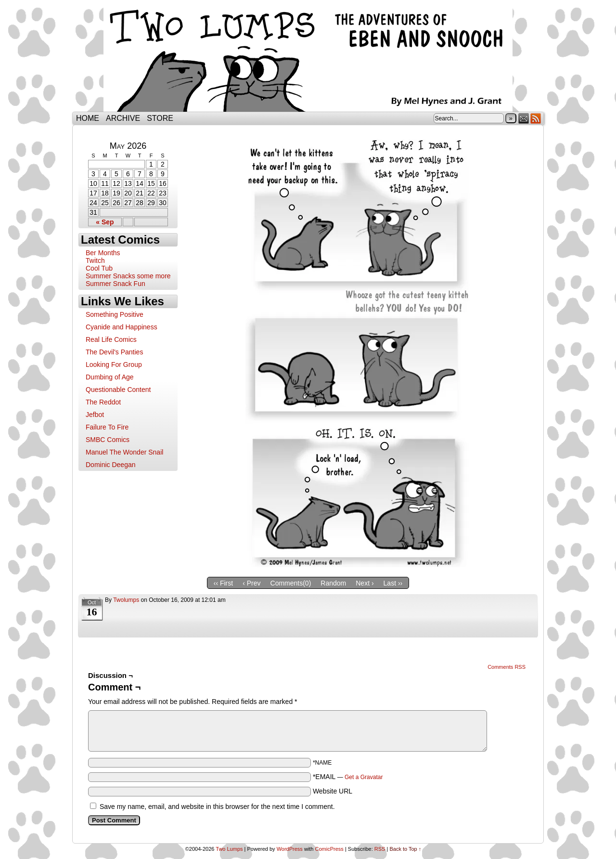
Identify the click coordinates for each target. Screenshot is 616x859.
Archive (123, 118)
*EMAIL (348, 777)
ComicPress (329, 849)
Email (524, 118)
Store (160, 118)
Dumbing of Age (110, 377)
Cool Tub (99, 268)
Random (333, 583)
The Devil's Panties (114, 352)
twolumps (126, 600)
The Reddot (103, 402)
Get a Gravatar (364, 777)
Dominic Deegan (111, 465)
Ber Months (103, 253)
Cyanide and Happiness (122, 327)
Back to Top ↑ (405, 849)
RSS (536, 118)
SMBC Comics (108, 440)
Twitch (95, 260)
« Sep (105, 222)
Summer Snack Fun (115, 284)
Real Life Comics (111, 339)
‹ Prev (251, 583)
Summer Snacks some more (128, 276)
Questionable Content (118, 390)
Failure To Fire (107, 427)
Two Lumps (308, 58)
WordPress (290, 849)
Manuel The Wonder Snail (124, 452)
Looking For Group (114, 364)
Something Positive (115, 314)
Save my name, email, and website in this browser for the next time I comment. (217, 807)
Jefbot (95, 415)
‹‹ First (223, 583)
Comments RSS (507, 667)
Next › (365, 583)
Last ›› (393, 583)
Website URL (333, 791)
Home (88, 118)
